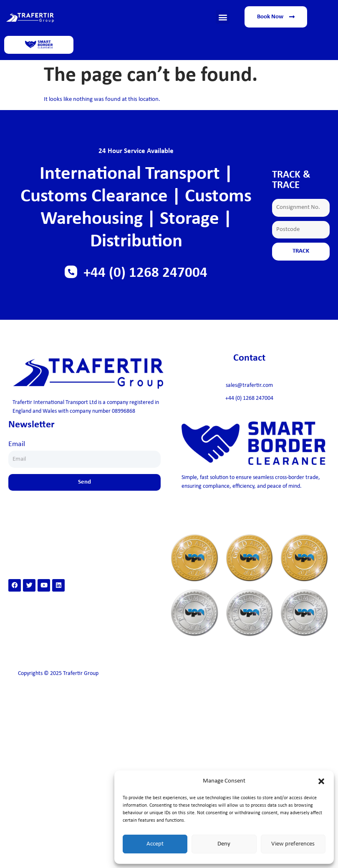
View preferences (293, 844)
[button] (321, 781)
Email (17, 444)
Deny (224, 844)
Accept (155, 844)
